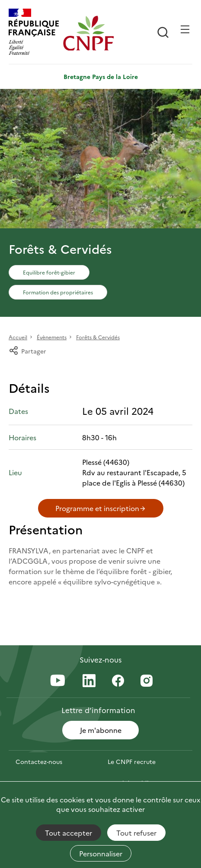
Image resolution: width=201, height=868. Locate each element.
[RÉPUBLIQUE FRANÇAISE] (34, 33)
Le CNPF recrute (132, 761)
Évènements (52, 337)
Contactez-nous (39, 761)
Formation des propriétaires (58, 292)
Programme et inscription (101, 508)
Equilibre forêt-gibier (49, 272)
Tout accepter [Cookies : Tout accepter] (69, 833)
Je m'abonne (101, 730)
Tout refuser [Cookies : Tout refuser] (136, 833)
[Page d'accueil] (88, 33)
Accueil (18, 337)
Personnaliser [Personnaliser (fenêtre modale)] (101, 853)
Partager (27, 351)
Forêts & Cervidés (98, 337)
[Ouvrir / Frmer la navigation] (185, 29)
